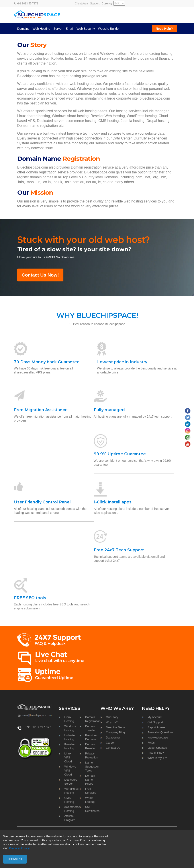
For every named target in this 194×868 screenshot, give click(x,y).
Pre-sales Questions (160, 732)
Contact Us (113, 748)
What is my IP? (157, 758)
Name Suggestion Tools (92, 767)
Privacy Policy (19, 848)
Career (110, 743)
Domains (23, 29)
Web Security (86, 29)
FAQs (151, 743)
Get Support (155, 722)
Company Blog (115, 732)
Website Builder (109, 29)
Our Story (112, 717)
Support (95, 4)
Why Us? (112, 722)
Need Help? (164, 29)
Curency (107, 4)
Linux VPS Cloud (68, 757)
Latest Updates (157, 748)
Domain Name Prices (90, 780)
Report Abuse (156, 727)
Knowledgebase (158, 737)
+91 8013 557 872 (38, 727)
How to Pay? (156, 753)
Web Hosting (41, 29)
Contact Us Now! (40, 275)
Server (58, 29)
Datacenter (113, 737)
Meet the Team (116, 727)
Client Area (81, 4)
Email (70, 29)
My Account (155, 717)
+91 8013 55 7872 (26, 4)
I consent (15, 859)
